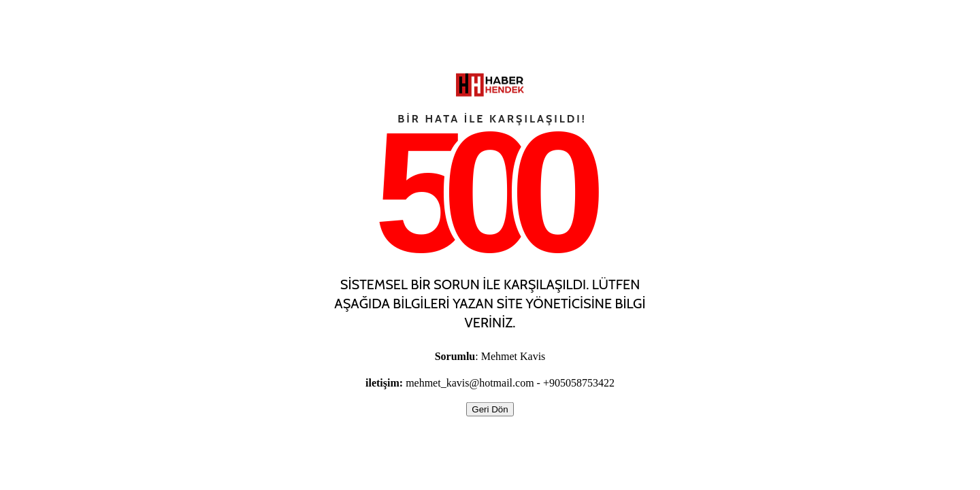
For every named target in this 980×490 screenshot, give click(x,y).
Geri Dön (490, 409)
